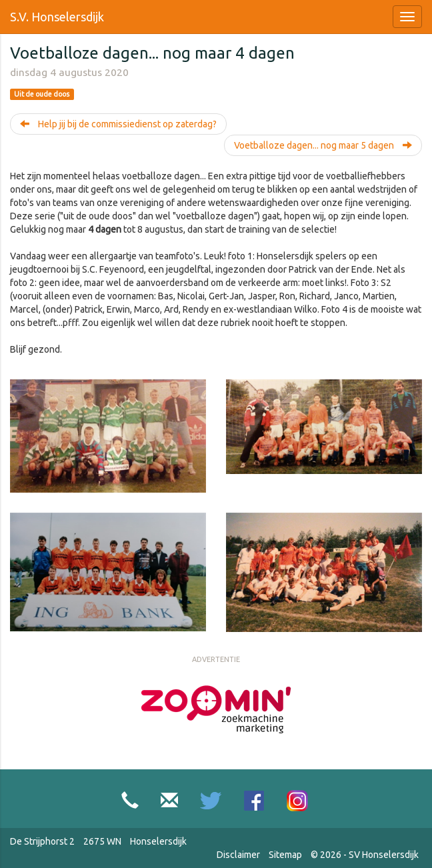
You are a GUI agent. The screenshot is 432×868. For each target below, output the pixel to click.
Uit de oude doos (42, 94)
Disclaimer (238, 855)
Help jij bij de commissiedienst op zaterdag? (118, 124)
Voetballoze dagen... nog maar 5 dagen (323, 145)
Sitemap (285, 855)
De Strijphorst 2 (42, 841)
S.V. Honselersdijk (57, 17)
